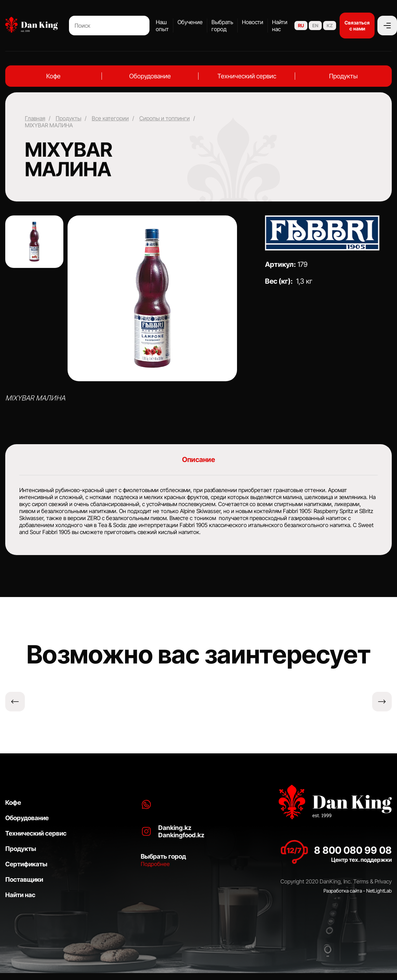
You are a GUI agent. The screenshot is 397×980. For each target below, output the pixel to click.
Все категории (110, 118)
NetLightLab (379, 891)
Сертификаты (26, 864)
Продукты (343, 76)
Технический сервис (247, 76)
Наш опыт (162, 26)
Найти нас (280, 26)
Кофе (53, 76)
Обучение (190, 22)
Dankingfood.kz (181, 835)
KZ (330, 26)
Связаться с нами (357, 26)
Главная (35, 118)
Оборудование (150, 76)
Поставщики (24, 879)
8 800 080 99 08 (353, 850)
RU (301, 26)
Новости (253, 22)
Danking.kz (175, 828)
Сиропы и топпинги (165, 118)
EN (315, 26)
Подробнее (155, 864)
